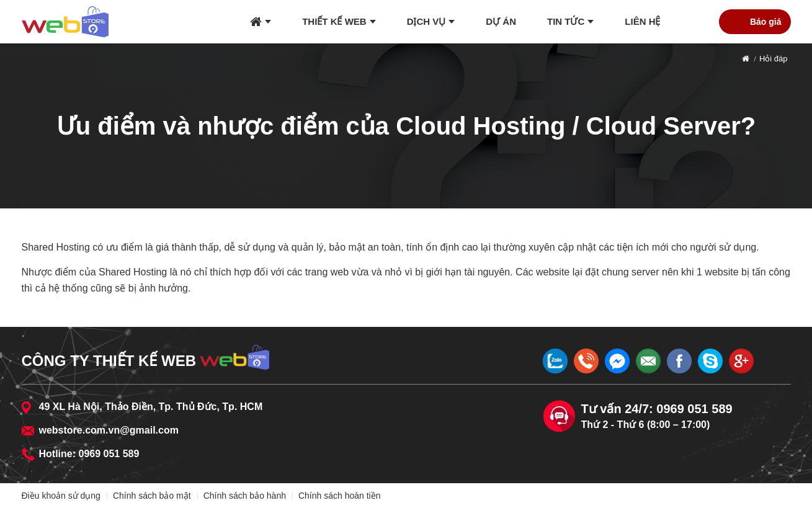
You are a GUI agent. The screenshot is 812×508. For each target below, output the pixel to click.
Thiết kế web (334, 21)
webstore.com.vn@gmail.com (109, 430)
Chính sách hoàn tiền (340, 496)
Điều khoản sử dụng (61, 496)
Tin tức (566, 21)
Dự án (501, 21)
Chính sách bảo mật (152, 496)
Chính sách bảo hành (245, 496)
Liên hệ (642, 21)
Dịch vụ (426, 21)
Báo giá (766, 22)
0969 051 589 (109, 454)
